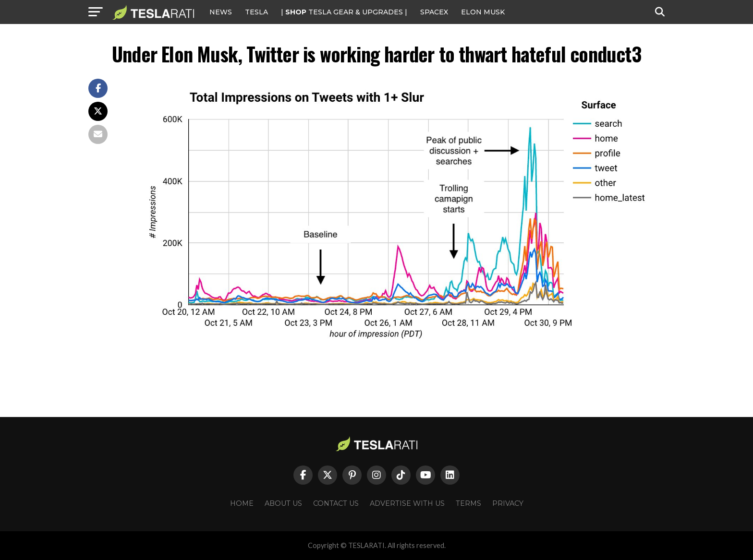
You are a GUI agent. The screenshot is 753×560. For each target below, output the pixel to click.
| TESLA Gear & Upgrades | (344, 12)
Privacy (508, 503)
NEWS (221, 12)
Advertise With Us (407, 503)
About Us (283, 503)
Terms (468, 503)
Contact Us (336, 503)
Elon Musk (483, 12)
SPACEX (434, 12)
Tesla (256, 12)
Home (242, 503)
